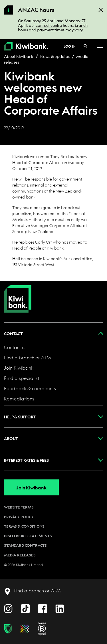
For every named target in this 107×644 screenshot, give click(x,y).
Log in (70, 46)
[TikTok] (25, 608)
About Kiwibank (19, 56)
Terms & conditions (24, 526)
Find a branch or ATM (28, 358)
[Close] (101, 10)
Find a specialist (22, 378)
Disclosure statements (28, 536)
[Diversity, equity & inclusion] (25, 629)
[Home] (18, 294)
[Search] (86, 46)
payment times (51, 30)
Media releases (20, 555)
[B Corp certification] (42, 629)
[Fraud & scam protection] (8, 629)
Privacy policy (19, 517)
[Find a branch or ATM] (32, 591)
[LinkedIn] (60, 608)
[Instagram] (8, 608)
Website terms (19, 507)
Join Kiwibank (19, 368)
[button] (53, 333)
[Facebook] (43, 608)
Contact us (15, 347)
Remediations (19, 399)
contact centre (49, 25)
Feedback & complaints (30, 388)
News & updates (55, 56)
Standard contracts (25, 545)
